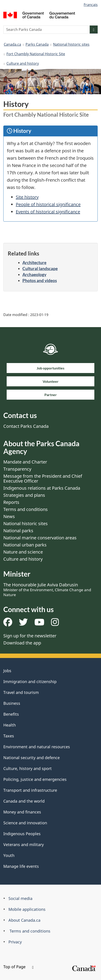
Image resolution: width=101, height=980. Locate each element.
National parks (18, 531)
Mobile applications (27, 909)
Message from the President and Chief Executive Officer (43, 478)
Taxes (9, 736)
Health (10, 725)
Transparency (17, 469)
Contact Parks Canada (26, 426)
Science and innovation (25, 823)
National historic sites (71, 44)
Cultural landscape (40, 268)
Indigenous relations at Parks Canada (42, 488)
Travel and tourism (21, 692)
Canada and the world (24, 801)
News (9, 516)
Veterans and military (24, 844)
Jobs (7, 671)
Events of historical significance (48, 212)
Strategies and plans (24, 495)
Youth (9, 855)
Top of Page (18, 967)
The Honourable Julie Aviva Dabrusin (47, 589)
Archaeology (34, 274)
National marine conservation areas (40, 538)
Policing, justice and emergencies (35, 779)
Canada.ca (12, 44)
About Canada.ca (24, 920)
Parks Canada (37, 44)
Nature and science (23, 552)
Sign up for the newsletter (30, 636)
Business (12, 703)
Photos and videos (40, 280)
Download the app (22, 643)
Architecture (34, 262)
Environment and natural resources (37, 747)
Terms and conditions (26, 509)
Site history (27, 197)
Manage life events (21, 866)
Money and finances (22, 812)
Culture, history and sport (28, 768)
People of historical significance (48, 204)
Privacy (15, 942)
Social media (20, 898)
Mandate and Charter (25, 462)
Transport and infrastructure (30, 790)
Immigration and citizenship (30, 681)
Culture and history (23, 63)
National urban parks (25, 545)
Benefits (11, 714)
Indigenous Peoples (22, 834)
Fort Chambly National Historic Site (36, 54)
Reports (11, 502)
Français (91, 5)
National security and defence (32, 758)
